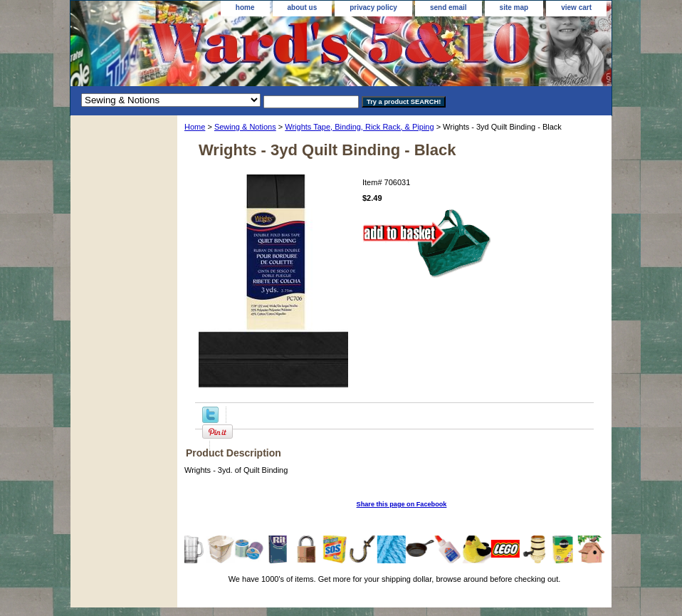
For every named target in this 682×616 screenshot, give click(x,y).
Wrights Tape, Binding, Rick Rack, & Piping (359, 127)
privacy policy (373, 7)
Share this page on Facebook (402, 504)
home (245, 7)
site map (514, 7)
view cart (576, 7)
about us (303, 7)
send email (448, 7)
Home (195, 127)
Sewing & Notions (245, 127)
